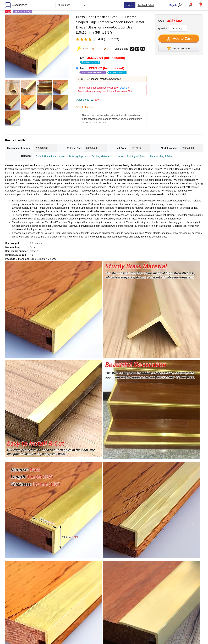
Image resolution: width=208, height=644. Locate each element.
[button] (201, 5)
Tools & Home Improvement (50, 156)
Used (103, 70)
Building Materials (101, 156)
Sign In (173, 5)
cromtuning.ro (20, 5)
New (102, 60)
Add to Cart (179, 39)
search (129, 5)
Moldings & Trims (136, 156)
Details (124, 88)
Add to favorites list (179, 48)
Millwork (119, 156)
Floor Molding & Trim (160, 156)
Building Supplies (78, 156)
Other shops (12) (88, 100)
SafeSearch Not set (146, 5)
